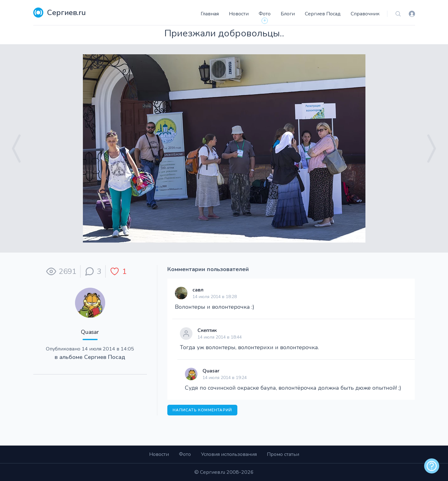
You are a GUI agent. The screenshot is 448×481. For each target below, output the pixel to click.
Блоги (288, 14)
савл (198, 290)
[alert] (432, 466)
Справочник (365, 14)
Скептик (207, 330)
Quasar (90, 332)
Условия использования (229, 454)
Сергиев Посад (323, 14)
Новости (239, 14)
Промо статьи (283, 454)
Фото (265, 14)
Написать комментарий (202, 410)
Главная (210, 14)
